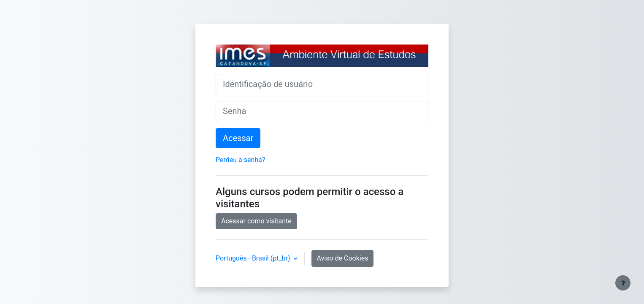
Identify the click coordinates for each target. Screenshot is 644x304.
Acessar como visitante (256, 221)
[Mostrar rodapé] (623, 283)
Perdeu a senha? (240, 160)
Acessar (238, 138)
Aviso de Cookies (343, 258)
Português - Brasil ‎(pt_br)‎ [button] (254, 258)
